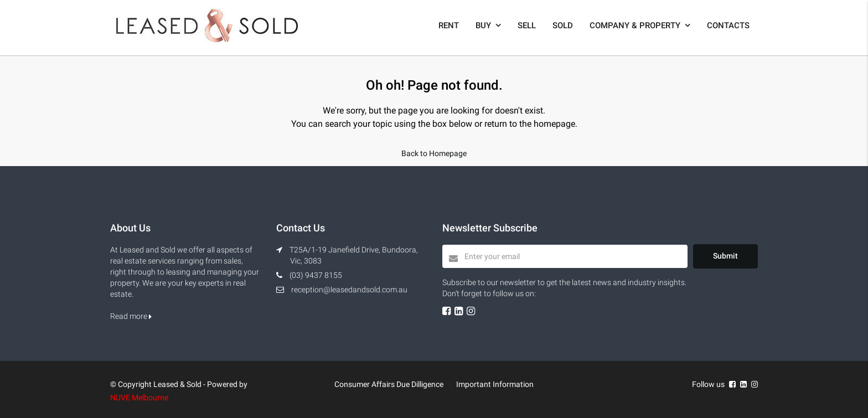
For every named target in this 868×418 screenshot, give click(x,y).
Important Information (495, 384)
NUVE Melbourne (139, 398)
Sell (527, 25)
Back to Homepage (434, 153)
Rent (449, 25)
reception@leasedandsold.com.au (349, 290)
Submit (725, 256)
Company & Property (635, 25)
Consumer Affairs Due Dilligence (389, 384)
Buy (483, 25)
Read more (131, 316)
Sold (563, 25)
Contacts (728, 25)
